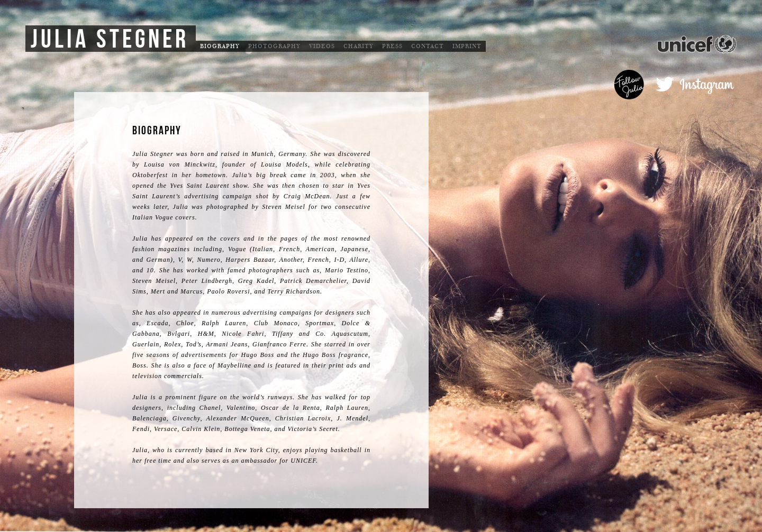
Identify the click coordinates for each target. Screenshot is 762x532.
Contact (428, 46)
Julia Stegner (110, 40)
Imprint (467, 46)
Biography (220, 46)
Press (392, 46)
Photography (274, 46)
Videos (322, 46)
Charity (359, 46)
